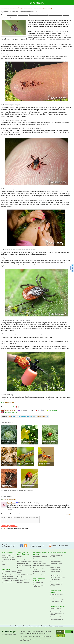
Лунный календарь (7, 576)
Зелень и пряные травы (24, 561)
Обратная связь (25, 632)
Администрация (38, 632)
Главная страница (8, 553)
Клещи (50, 8)
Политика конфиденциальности (36, 633)
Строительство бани (56, 601)
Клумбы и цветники (56, 559)
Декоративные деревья (40, 557)
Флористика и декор (39, 574)
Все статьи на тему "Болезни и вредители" (17, 490)
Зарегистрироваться (9, 526)
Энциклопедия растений (9, 572)
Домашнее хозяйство (58, 606)
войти (5, 528)
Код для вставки (40, 416)
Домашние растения (39, 572)
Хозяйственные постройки (58, 599)
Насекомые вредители (40, 8)
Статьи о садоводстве (8, 560)
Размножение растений (24, 568)
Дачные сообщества (8, 557)
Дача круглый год (55, 611)
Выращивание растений (24, 566)
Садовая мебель (55, 580)
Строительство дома (57, 595)
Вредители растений (26, 8)
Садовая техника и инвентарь (40, 580)
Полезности (6, 569)
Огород (19, 557)
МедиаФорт (13, 635)
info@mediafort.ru (24, 640)
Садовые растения (23, 563)
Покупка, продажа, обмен (9, 581)
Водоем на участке (56, 561)
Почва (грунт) (21, 577)
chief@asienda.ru (46, 636)
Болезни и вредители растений (10, 8)
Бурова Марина (11, 503)
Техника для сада (38, 583)
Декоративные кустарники (41, 559)
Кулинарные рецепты (57, 619)
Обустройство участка (58, 553)
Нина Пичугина (37, 636)
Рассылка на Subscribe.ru (60, 546)
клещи (9, 17)
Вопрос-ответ (6, 562)
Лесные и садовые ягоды (25, 559)
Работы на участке (56, 609)
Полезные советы (7, 583)
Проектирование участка (58, 577)
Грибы (19, 572)
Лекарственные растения (9, 578)
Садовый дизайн (55, 575)
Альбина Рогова (10, 402)
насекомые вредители (55, 15)
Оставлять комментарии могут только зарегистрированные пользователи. (20, 520)
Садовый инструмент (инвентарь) (39, 586)
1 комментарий (53, 410)
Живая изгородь (55, 567)
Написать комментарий (10, 499)
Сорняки (20, 570)
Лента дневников (7, 555)
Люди (4, 564)
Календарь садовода (8, 574)
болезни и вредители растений (38, 15)
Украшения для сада (57, 582)
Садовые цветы (38, 561)
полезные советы (12, 15)
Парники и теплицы (23, 583)
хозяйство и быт (23, 15)
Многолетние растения (40, 563)
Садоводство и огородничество (23, 554)
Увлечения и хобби (56, 617)
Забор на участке (56, 569)
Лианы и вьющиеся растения (42, 566)
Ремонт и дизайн (55, 597)
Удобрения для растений (25, 575)
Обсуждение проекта (56, 626)
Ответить (9, 509)
